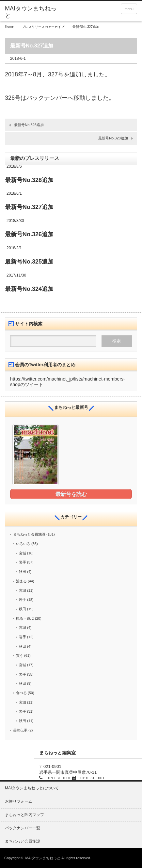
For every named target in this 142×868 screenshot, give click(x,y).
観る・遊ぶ (25, 618)
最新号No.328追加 (113, 138)
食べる (21, 693)
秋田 (23, 572)
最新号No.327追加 (29, 207)
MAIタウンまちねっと (43, 858)
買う (20, 655)
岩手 (23, 562)
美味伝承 (20, 730)
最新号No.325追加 (29, 262)
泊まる (21, 581)
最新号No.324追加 (29, 289)
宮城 (23, 553)
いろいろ (23, 544)
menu (129, 9)
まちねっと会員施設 (29, 534)
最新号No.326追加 (29, 125)
